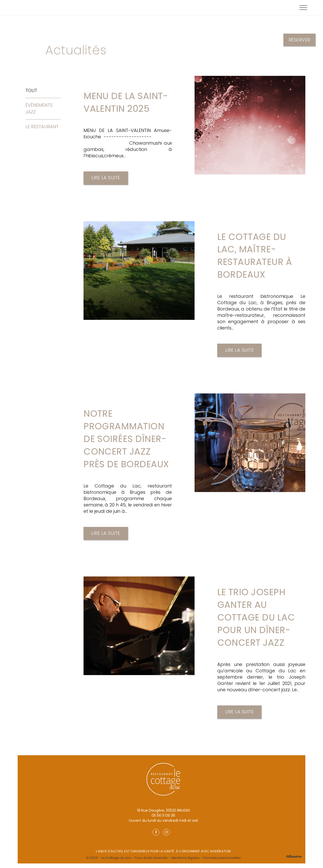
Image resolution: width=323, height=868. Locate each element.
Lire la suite (106, 179)
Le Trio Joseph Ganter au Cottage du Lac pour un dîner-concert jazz (257, 621)
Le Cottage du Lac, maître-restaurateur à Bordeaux (255, 257)
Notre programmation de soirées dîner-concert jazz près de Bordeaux (127, 441)
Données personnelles (222, 862)
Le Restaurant (42, 127)
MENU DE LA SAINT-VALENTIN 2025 (127, 103)
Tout (31, 90)
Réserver (300, 40)
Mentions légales (186, 862)
